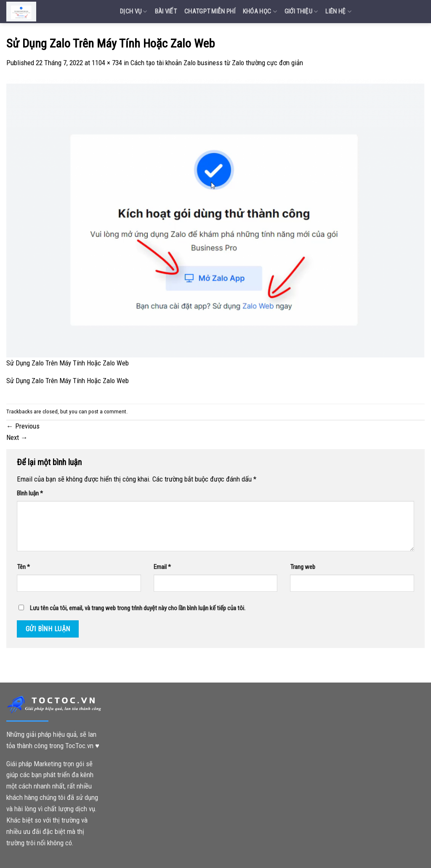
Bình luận (30, 493)
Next (17, 437)
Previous (23, 426)
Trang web (303, 567)
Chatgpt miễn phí (210, 11)
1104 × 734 (107, 63)
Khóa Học (260, 12)
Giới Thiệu (301, 12)
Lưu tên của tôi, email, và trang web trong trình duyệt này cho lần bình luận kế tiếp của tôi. (138, 608)
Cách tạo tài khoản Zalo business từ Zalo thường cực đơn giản (217, 63)
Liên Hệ (338, 12)
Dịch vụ (134, 12)
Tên (23, 567)
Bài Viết (166, 11)
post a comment (107, 412)
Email (162, 567)
